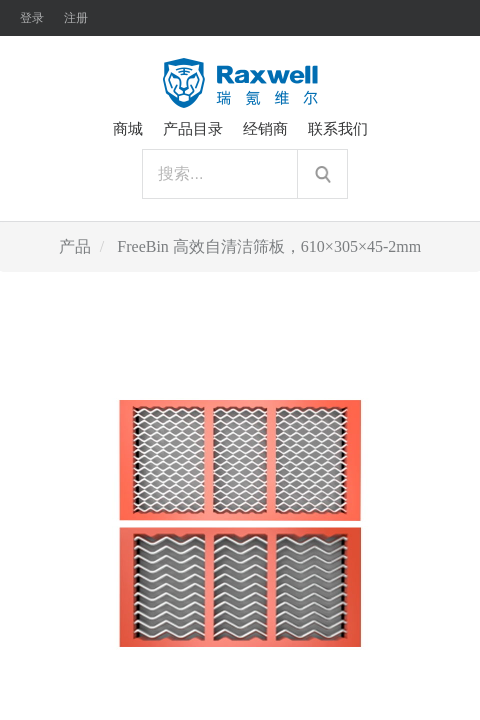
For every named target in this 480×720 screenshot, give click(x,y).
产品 (75, 246)
